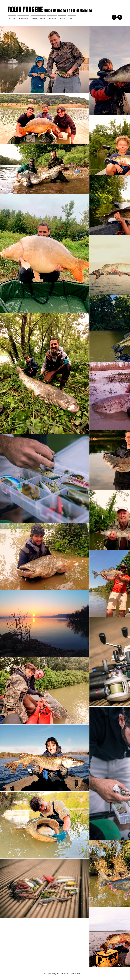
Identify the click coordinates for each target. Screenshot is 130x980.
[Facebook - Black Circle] (114, 17)
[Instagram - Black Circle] (120, 17)
